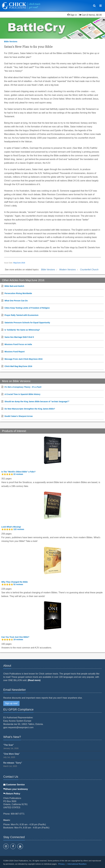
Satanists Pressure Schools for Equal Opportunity (27, 323)
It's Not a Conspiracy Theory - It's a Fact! (23, 387)
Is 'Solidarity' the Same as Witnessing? (22, 330)
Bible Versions (11, 42)
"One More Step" (11, 754)
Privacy (61, 864)
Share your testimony (16, 789)
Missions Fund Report (15, 352)
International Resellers (77, 864)
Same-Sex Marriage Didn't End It (19, 337)
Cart (83, 15)
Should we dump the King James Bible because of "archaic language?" (37, 402)
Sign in (72, 15)
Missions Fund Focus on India (18, 344)
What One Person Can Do (16, 301)
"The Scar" (8, 745)
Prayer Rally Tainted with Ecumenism (21, 315)
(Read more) (34, 680)
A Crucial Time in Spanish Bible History (22, 394)
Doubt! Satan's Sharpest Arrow (19, 416)
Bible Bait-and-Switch (14, 286)
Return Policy (12, 794)
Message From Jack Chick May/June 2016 (24, 359)
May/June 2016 (19, 263)
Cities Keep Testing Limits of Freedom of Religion (27, 308)
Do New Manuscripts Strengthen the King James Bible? (30, 409)
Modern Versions (68, 270)
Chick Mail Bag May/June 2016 (18, 366)
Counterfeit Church (89, 270)
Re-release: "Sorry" (13, 763)
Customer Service (14, 785)
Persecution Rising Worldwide (18, 293)
